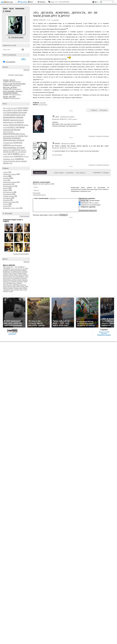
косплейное (7, 198)
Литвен (5, 288)
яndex (11, 163)
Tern (4, 283)
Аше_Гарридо (17, 283)
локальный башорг (12, 130)
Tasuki (25, 282)
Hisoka (20, 275)
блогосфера (13, 112)
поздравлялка (8, 143)
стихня (5, 172)
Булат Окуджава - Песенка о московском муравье (13, 92)
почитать (18, 143)
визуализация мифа (10, 182)
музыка (22, 134)
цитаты (5, 176)
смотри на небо (9, 152)
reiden (9, 110)
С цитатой (98, 136)
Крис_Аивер (17, 286)
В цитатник (105, 136)
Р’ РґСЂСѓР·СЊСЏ (17, 37)
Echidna (20, 273)
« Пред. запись (59, 172)
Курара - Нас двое (9, 97)
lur (21, 278)
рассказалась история (14, 148)
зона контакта (16, 125)
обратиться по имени (67, 117)
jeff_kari (5, 277)
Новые (106, 172)
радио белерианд (16, 145)
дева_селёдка (8, 286)
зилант (6, 125)
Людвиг (10, 288)
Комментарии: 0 (16, 82)
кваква (26, 125)
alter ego (6, 108)
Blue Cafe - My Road (10, 87)
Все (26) (27, 70)
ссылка (74, 119)
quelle (19, 280)
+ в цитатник (55, 20)
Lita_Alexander (15, 278)
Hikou (16, 275)
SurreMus (20, 282)
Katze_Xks (12, 277)
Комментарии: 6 (16, 85)
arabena (24, 270)
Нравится (94, 110)
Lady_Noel (6, 278)
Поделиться (103, 110)
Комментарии (20, 8)
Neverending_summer (10, 280)
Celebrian (25, 272)
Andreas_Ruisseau (15, 270)
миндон (5, 188)
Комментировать (40, 173)
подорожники (7, 194)
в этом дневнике (10, 62)
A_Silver (26, 268)
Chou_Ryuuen (13, 273)
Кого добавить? (20, 267)
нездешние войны (9, 136)
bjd (9, 108)
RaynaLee (25, 280)
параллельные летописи (14, 140)
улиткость (19, 156)
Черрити (6, 291)
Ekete (25, 273)
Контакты (104, 333)
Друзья (11, 8)
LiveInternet (7, 2)
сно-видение (22, 152)
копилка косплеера (9, 202)
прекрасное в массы (10, 174)
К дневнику (70, 172)
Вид (97, 2)
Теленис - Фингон (9, 80)
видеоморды (7, 184)
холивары (6, 159)
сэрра (5, 154)
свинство (23, 150)
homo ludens (23, 108)
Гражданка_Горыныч (19, 285)
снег (16, 152)
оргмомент (16, 138)
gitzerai (12, 275)
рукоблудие (16, 150)
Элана (11, 291)
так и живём (13, 154)
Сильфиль (6, 290)
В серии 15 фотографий (21, 254)
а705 (5, 113)
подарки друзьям (9, 196)
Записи (5, 8)
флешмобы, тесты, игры (11, 208)
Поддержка (93, 2)
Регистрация (23, 2)
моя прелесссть (8, 192)
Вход (32, 2)
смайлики (52, 198)
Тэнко (21, 290)
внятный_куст (7, 285)
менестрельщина (8, 132)
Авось (53, 2)
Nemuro (24, 278)
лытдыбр (6, 178)
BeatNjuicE (6, 272)
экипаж (6, 163)
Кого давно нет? (8, 267)
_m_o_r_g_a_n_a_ (17, 268)
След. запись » (81, 172)
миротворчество (11, 134)
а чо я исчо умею (20, 110)
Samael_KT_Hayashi (10, 282)
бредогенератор (8, 186)
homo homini (14, 108)
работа (7, 145)
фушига (26, 156)
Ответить (92, 136)
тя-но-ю (5, 204)
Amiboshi (6, 270)
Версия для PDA (104, 332)
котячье (6, 206)
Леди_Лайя (24, 286)
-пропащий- (7, 268)
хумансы (19, 159)
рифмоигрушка (7, 150)
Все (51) (27, 262)
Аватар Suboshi (15, 25)
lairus (5, 110)
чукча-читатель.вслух (12, 161)
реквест (6, 190)
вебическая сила (18, 115)
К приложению (24, 216)
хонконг (12, 159)
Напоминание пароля (39, 195)
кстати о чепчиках (16, 127)
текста (5, 180)
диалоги (20, 122)
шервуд (24, 161)
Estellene (6, 275)
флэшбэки (6, 200)
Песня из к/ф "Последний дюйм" (14, 84)
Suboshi (4, 11)
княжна (5, 128)
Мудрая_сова (18, 288)
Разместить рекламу (104, 335)
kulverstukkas (20, 277)
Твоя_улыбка (15, 290)
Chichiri (5, 273)
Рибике (25, 288)
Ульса (25, 290)
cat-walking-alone (16, 272)
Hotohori (25, 275)
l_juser (26, 277)
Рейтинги (42, 2)
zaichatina (9, 283)
